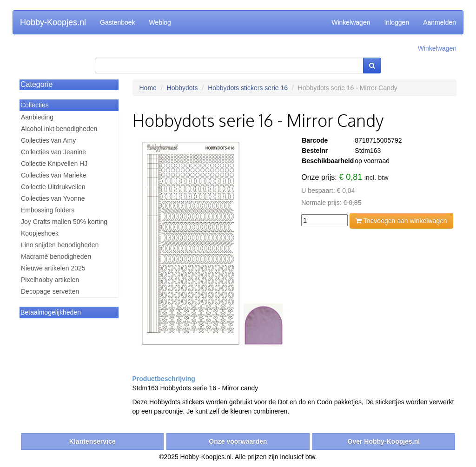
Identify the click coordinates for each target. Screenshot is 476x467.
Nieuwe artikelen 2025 (53, 268)
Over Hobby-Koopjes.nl (384, 441)
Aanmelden (440, 22)
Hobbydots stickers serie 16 (248, 88)
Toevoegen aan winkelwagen (401, 221)
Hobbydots (182, 88)
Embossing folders (48, 210)
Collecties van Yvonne (53, 198)
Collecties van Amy (48, 140)
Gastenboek (118, 22)
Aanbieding (37, 117)
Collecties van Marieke (54, 175)
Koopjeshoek (40, 233)
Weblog (160, 22)
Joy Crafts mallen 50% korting (64, 222)
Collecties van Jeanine (53, 152)
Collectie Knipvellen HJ (54, 164)
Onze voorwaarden (238, 441)
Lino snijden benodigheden (60, 245)
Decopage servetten (50, 291)
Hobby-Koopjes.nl (53, 22)
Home (148, 88)
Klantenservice (93, 441)
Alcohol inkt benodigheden (59, 129)
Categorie (36, 84)
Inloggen (397, 22)
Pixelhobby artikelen (50, 280)
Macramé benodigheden (56, 257)
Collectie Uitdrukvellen (53, 187)
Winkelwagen (351, 22)
